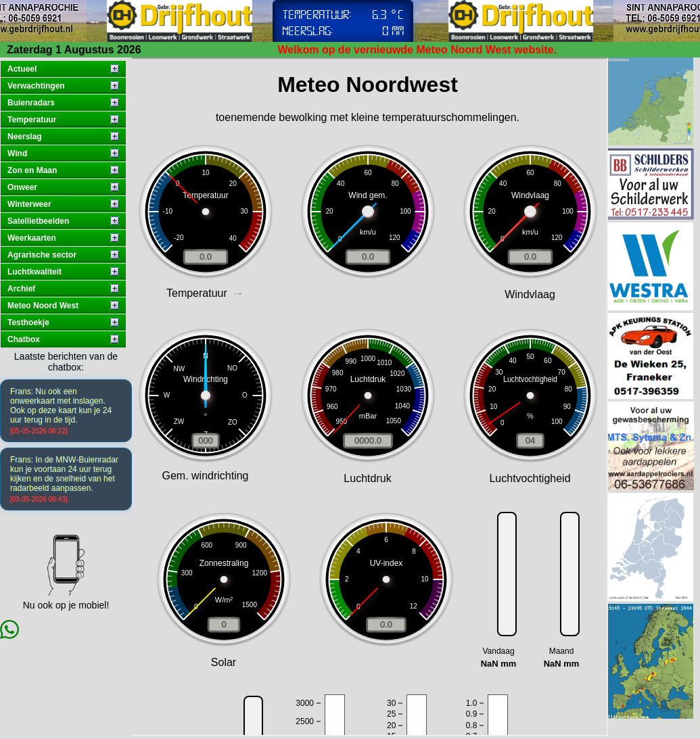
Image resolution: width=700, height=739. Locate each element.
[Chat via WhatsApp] (9, 635)
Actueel (22, 69)
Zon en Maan (32, 170)
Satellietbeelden (38, 221)
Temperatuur (32, 120)
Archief (21, 289)
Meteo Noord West (43, 306)
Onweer (22, 187)
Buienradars (31, 103)
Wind (17, 153)
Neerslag (25, 137)
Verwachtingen (36, 86)
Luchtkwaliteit (34, 272)
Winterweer (29, 204)
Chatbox (24, 339)
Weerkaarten (32, 238)
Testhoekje (28, 323)
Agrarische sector (42, 255)
